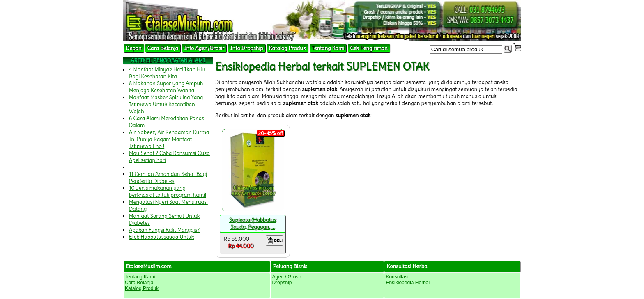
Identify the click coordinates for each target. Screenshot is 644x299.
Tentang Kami (328, 48)
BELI (275, 241)
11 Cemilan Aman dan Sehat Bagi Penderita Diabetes (168, 178)
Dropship (282, 283)
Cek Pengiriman (369, 48)
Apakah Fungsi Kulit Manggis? (164, 230)
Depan (134, 48)
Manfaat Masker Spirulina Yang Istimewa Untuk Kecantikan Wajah (166, 104)
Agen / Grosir (286, 277)
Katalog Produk (287, 48)
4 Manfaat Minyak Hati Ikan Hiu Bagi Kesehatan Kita (167, 73)
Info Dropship (246, 48)
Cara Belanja (163, 48)
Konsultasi (397, 277)
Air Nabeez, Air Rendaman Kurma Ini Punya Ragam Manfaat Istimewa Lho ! (169, 139)
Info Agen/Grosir (204, 48)
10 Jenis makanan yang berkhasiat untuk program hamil (168, 192)
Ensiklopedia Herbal (408, 283)
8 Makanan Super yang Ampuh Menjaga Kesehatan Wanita (166, 87)
